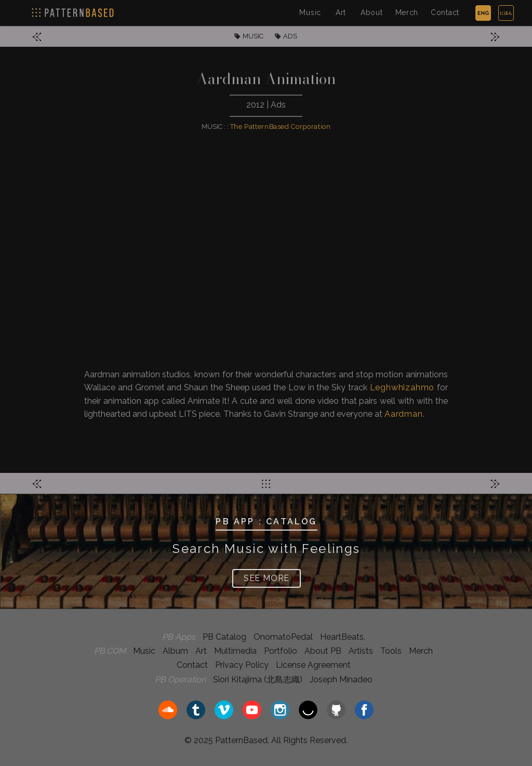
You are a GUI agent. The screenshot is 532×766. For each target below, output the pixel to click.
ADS (290, 36)
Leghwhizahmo (402, 387)
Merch (407, 12)
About (372, 12)
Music (310, 12)
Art (341, 12)
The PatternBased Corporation (281, 127)
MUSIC (253, 36)
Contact (445, 12)
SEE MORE (267, 578)
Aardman (404, 414)
